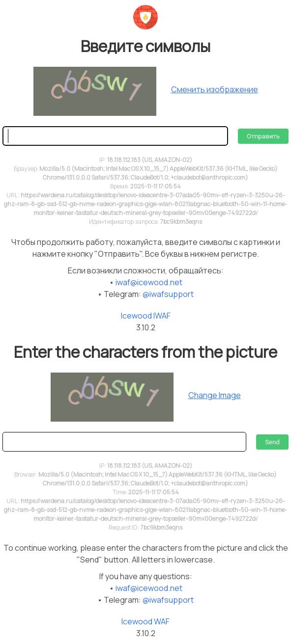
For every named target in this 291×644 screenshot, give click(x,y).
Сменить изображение (215, 89)
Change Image (215, 395)
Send (272, 442)
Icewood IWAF (146, 316)
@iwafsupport (168, 294)
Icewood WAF (145, 621)
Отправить (263, 136)
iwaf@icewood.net (149, 282)
